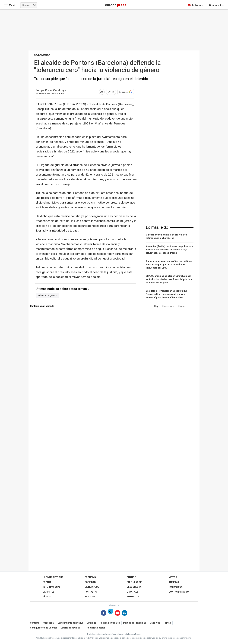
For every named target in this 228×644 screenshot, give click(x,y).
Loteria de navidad (70, 628)
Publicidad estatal (96, 628)
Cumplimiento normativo (71, 623)
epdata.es (133, 592)
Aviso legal (49, 623)
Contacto (35, 623)
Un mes (182, 306)
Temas (167, 623)
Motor (173, 577)
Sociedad (90, 582)
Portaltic (91, 592)
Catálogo (92, 623)
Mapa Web (155, 623)
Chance (131, 577)
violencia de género (47, 295)
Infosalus (133, 597)
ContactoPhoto (179, 592)
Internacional (52, 587)
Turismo (174, 582)
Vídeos (47, 597)
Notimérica (176, 587)
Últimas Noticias (53, 577)
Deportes (49, 592)
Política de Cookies (110, 623)
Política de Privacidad (135, 623)
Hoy (156, 306)
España (47, 582)
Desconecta (134, 587)
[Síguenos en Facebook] (104, 614)
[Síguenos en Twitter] (111, 614)
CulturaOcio (135, 582)
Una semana (168, 306)
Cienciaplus (92, 587)
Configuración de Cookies (44, 628)
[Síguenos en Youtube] (118, 614)
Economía (91, 577)
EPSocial (90, 597)
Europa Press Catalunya (51, 91)
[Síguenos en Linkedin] (125, 614)
